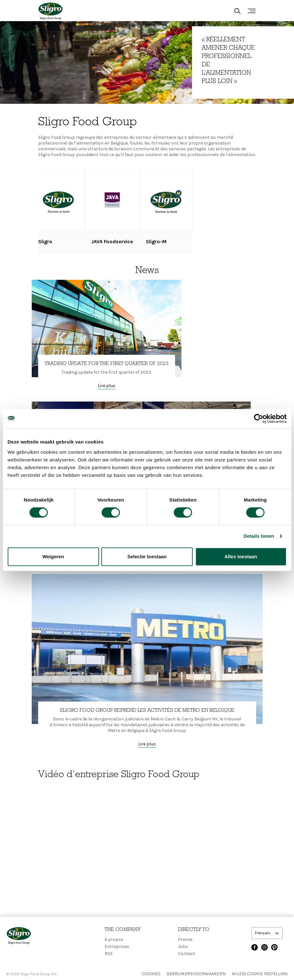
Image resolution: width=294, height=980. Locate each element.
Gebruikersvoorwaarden (196, 974)
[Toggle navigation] (252, 11)
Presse (185, 939)
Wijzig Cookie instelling (260, 974)
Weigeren (53, 556)
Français (263, 933)
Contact (187, 954)
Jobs (183, 947)
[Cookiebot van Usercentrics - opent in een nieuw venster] (259, 419)
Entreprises (117, 947)
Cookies (151, 974)
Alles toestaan (241, 556)
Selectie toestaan (147, 556)
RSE (109, 954)
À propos (114, 939)
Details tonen (259, 536)
